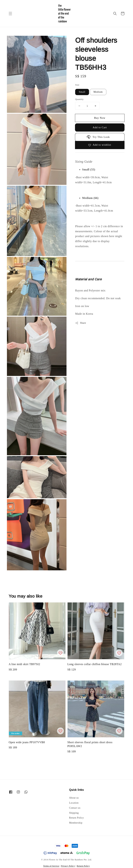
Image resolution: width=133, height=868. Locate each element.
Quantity (79, 99)
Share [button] (81, 323)
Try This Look (98, 137)
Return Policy (76, 818)
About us (74, 798)
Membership (76, 823)
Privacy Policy (68, 866)
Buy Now (100, 118)
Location (74, 803)
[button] (10, 14)
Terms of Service (51, 866)
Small (82, 92)
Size (77, 85)
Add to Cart (100, 127)
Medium (98, 92)
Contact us (75, 808)
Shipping (74, 813)
